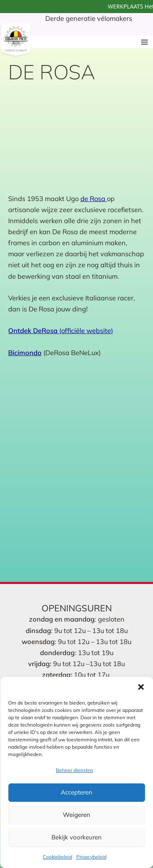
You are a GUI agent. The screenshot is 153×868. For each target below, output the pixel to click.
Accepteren (76, 792)
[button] (141, 687)
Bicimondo (25, 353)
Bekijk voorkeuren (76, 837)
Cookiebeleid (58, 857)
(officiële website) (61, 331)
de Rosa (94, 199)
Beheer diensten (74, 770)
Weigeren (76, 815)
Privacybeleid (91, 857)
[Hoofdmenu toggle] (144, 42)
